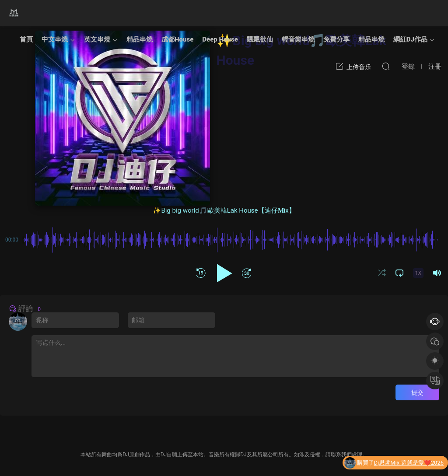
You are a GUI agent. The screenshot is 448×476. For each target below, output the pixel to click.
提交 (417, 392)
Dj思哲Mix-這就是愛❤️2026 (409, 463)
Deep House (220, 39)
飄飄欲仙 (260, 39)
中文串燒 (55, 39)
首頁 (26, 39)
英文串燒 (97, 39)
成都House (177, 39)
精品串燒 (140, 39)
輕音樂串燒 (298, 39)
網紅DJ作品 (410, 39)
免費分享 (336, 39)
